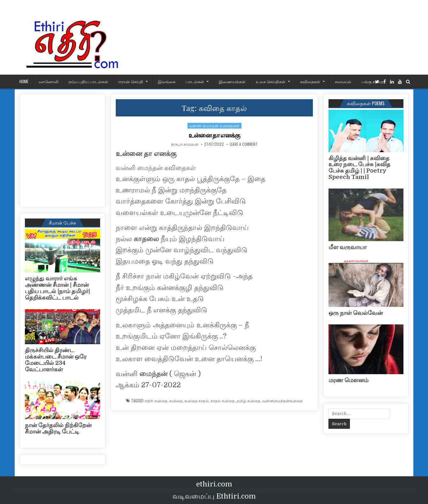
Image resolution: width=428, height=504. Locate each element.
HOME (24, 81)
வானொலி (48, 81)
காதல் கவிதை (223, 401)
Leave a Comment (244, 144)
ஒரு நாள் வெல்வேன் (356, 313)
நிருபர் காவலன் (185, 144)
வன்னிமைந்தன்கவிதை (282, 401)
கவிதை (176, 401)
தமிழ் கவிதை (248, 401)
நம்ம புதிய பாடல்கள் (88, 81)
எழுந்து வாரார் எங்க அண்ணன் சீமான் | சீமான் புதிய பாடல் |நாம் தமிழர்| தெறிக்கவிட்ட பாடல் (57, 288)
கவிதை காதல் (196, 401)
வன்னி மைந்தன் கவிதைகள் (214, 126)
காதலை (146, 239)
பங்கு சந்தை (373, 81)
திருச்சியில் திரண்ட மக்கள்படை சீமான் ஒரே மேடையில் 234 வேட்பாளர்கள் (56, 360)
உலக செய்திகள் (271, 81)
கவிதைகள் (310, 81)
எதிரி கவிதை (156, 401)
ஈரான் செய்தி (131, 81)
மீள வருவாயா (347, 247)
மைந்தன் (153, 374)
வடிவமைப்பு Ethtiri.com (214, 496)
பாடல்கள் (195, 81)
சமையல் (343, 81)
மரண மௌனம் (348, 380)
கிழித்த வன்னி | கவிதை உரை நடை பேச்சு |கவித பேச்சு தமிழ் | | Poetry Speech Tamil (359, 168)
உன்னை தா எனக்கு (214, 135)
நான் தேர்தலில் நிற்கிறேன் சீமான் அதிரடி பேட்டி (58, 428)
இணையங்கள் (232, 81)
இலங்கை (167, 81)
